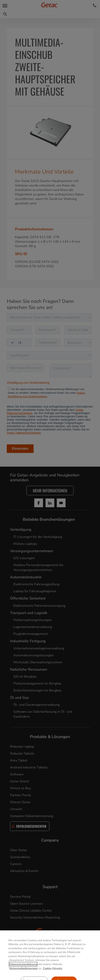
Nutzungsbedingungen (24, 976)
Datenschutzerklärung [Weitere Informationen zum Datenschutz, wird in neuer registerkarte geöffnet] (23, 972)
